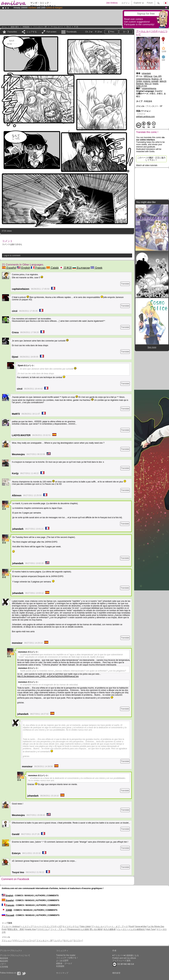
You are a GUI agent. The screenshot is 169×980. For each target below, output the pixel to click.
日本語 (66, 268)
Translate (125, 284)
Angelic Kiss (30, 929)
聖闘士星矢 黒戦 (16, 929)
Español (9, 268)
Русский (8, 915)
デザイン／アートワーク (24, 941)
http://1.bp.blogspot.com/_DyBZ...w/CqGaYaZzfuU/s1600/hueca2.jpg (48, 676)
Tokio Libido (85, 926)
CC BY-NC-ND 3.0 (123, 964)
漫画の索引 (15, 27)
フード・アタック (59, 929)
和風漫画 (26, 27)
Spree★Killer (141, 926)
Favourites (12, 32)
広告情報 (4, 967)
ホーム (4, 27)
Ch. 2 (69, 27)
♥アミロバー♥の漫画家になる (126, 955)
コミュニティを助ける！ (67, 958)
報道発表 (4, 958)
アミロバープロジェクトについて (15, 955)
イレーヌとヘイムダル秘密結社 (131, 929)
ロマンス (68, 941)
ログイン (126, 3)
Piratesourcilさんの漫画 (79, 929)
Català (52, 268)
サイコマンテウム (71, 926)
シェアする (32, 32)
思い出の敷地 (96, 929)
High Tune (151, 929)
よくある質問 (62, 961)
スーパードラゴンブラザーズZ (48, 926)
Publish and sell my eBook (124, 958)
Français (38, 268)
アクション (7, 941)
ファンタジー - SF (40, 27)
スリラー (78, 941)
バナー (3, 964)
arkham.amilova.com (145, 117)
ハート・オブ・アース (118, 926)
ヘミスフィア (27, 926)
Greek (96, 268)
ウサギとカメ (43, 929)
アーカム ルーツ (57, 27)
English (24, 268)
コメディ (58, 941)
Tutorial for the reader (66, 955)
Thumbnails (71, 32)
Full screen (52, 32)
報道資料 (4, 961)
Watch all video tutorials (147, 165)
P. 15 (76, 27)
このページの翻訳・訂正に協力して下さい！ (151, 159)
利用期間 (60, 966)
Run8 (131, 926)
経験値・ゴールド (64, 963)
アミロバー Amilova (11, 926)
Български (81, 268)
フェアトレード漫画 (121, 961)
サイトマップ (62, 973)
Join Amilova (112, 3)
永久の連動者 (109, 929)
